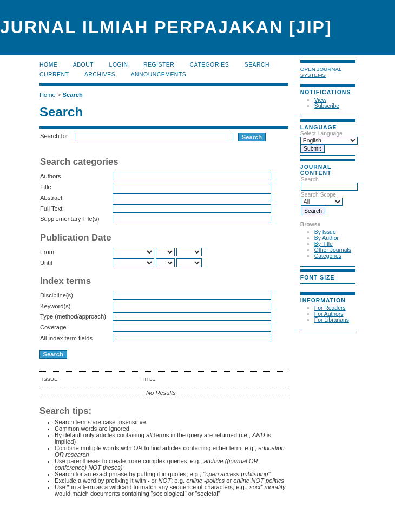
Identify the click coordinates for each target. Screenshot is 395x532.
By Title (324, 244)
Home (48, 65)
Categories (328, 256)
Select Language (321, 134)
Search (329, 183)
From (47, 252)
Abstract (51, 198)
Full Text (51, 209)
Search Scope (322, 198)
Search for (54, 136)
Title (46, 187)
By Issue (325, 232)
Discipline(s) (57, 295)
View (320, 100)
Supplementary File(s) (70, 219)
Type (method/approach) (73, 316)
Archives (100, 74)
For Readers (330, 308)
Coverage (53, 327)
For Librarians (332, 320)
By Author (327, 238)
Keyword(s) (55, 306)
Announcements (159, 74)
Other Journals (333, 250)
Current (54, 74)
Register (159, 65)
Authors (51, 176)
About (83, 65)
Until (46, 263)
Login (119, 65)
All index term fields (66, 338)
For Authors (329, 314)
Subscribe (327, 106)
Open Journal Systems (321, 72)
